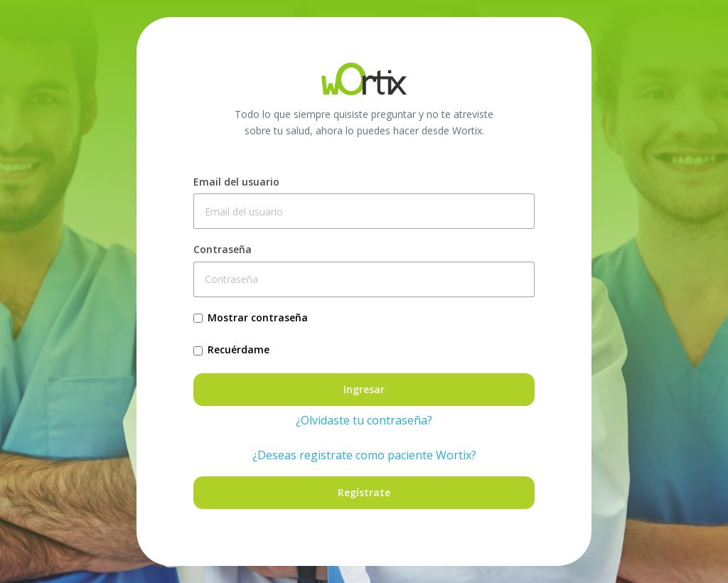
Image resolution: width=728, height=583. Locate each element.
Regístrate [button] (364, 492)
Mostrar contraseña (258, 317)
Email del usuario (236, 182)
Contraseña (223, 249)
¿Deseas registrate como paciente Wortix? (364, 455)
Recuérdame (239, 349)
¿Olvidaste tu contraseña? (364, 420)
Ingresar (364, 389)
